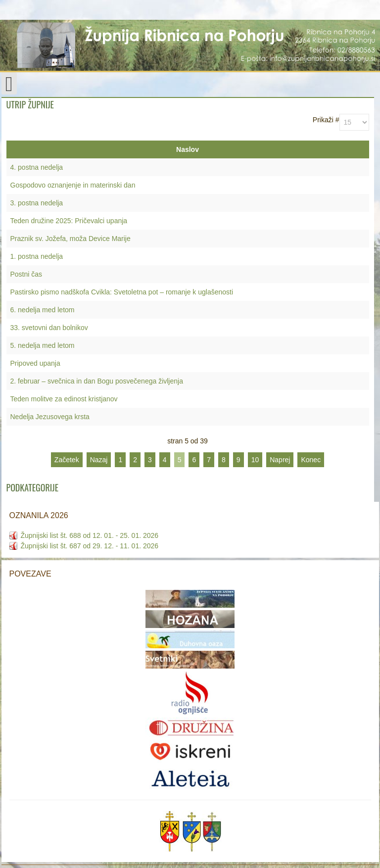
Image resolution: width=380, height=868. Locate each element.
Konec (311, 460)
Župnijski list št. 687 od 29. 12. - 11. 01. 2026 (90, 546)
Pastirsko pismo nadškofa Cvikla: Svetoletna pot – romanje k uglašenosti (122, 292)
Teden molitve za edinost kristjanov (64, 399)
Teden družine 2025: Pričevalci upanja (69, 221)
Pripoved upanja (35, 363)
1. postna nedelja (37, 256)
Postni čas (26, 274)
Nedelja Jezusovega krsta (50, 417)
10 (255, 460)
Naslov (188, 149)
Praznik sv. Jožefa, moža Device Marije (71, 239)
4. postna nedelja (37, 167)
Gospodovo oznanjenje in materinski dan (73, 185)
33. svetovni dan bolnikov (49, 328)
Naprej (280, 460)
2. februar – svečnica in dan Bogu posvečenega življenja (97, 381)
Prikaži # (326, 120)
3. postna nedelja (37, 203)
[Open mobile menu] (9, 83)
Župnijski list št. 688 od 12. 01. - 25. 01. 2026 (90, 535)
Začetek (67, 460)
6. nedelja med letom (43, 310)
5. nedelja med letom (43, 345)
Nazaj (99, 460)
